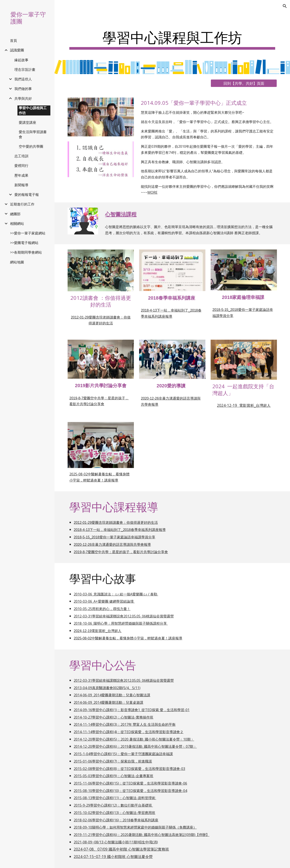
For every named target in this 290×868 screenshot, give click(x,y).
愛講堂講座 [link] (27, 122)
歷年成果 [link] (21, 175)
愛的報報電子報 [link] (27, 195)
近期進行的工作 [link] (22, 204)
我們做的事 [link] (23, 89)
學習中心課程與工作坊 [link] (33, 110)
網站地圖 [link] (17, 262)
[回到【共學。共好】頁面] (244, 83)
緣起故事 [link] (21, 60)
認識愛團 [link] (17, 50)
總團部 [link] (15, 214)
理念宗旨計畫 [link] (25, 70)
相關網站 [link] (17, 224)
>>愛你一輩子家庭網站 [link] (28, 233)
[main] (172, 37)
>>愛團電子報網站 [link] (24, 243)
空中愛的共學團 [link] (31, 146)
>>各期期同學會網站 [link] (26, 252)
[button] (285, 6)
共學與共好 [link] (23, 98)
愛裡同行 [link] (21, 166)
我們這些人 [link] (23, 79)
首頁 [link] (14, 41)
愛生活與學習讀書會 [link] (33, 134)
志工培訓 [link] (21, 156)
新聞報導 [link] (21, 185)
